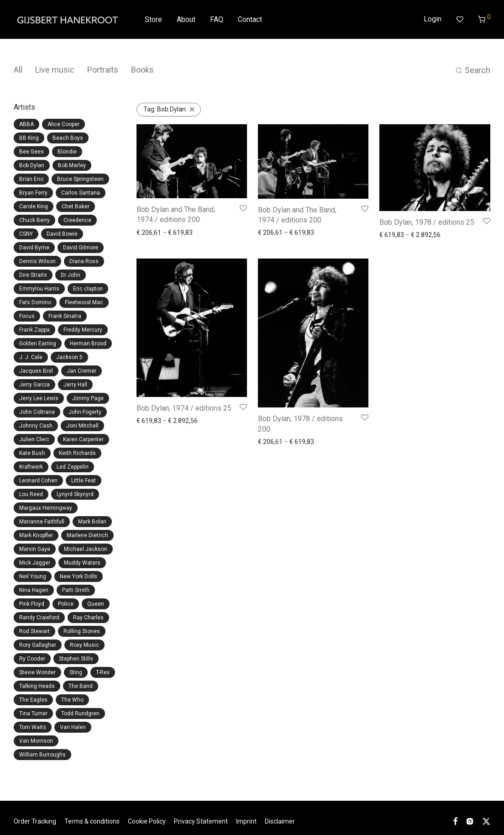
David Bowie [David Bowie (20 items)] (62, 234)
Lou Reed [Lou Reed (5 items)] (31, 494)
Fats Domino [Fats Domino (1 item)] (35, 302)
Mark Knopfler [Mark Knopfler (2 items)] (36, 535)
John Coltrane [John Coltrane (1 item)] (37, 412)
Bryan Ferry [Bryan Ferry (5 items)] (33, 193)
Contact (250, 19)
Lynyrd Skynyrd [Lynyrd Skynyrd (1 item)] (75, 494)
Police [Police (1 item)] (66, 604)
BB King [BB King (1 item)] (29, 138)
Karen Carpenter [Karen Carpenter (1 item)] (83, 439)
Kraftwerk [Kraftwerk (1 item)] (31, 467)
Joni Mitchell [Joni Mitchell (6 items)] (82, 426)
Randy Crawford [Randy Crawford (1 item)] (39, 618)
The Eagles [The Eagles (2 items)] (33, 700)
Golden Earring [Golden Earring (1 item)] (38, 344)
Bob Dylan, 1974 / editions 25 (184, 408)
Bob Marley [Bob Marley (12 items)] (72, 165)
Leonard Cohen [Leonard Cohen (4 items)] (38, 481)
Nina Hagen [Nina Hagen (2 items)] (34, 590)
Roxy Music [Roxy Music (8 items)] (84, 645)
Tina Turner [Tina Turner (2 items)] (33, 713)
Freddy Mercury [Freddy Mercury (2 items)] (83, 330)
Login (433, 19)
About (186, 19)
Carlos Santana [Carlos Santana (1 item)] (81, 193)
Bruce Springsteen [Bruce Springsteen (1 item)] (80, 179)
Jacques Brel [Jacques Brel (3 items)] (36, 371)
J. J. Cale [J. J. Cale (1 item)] (31, 357)
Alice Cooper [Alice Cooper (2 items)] (63, 124)
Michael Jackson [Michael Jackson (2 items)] (86, 549)
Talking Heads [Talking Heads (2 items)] (37, 686)
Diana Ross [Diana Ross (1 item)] (84, 261)
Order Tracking (35, 821)
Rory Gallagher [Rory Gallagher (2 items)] (38, 645)
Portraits (103, 70)
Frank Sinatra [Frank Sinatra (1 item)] (65, 316)
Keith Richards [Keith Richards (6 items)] (77, 453)
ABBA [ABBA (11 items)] (26, 124)
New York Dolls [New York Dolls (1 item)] (79, 576)
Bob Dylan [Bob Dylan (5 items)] (32, 165)
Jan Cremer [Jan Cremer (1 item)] (81, 371)
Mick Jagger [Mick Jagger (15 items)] (35, 563)
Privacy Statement (201, 821)
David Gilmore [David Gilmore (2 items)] (81, 248)
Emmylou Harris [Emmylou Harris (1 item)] (39, 289)
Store (153, 19)
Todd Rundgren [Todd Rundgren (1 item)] (80, 713)
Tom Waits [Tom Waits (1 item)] (33, 727)
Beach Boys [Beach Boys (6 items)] (68, 138)
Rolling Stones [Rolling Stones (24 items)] (82, 631)
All (18, 70)
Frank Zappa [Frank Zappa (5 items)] (34, 330)
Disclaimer (280, 821)
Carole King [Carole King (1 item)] (34, 206)
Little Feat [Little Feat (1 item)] (84, 481)
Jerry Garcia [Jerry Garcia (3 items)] (34, 385)
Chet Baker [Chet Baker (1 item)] (76, 206)
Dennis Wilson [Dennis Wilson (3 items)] (37, 261)
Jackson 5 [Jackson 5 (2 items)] (69, 357)
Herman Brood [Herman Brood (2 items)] (88, 344)
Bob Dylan (165, 109)
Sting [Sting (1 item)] (76, 672)
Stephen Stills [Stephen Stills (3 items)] (76, 659)
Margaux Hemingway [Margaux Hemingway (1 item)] (46, 508)
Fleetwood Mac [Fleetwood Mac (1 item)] (84, 302)
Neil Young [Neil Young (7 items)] (33, 576)
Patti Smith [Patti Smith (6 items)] (76, 590)
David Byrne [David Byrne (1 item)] (34, 248)
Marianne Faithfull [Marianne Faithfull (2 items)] (42, 522)
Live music (55, 70)
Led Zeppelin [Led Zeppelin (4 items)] (73, 467)
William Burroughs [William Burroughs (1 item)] (42, 755)
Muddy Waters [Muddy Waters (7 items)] (82, 563)
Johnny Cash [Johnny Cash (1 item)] (36, 426)
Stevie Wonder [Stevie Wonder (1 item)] (37, 672)
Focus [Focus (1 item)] (27, 316)
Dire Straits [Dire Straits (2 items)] (33, 275)
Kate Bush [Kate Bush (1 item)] (32, 453)
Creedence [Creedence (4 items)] (77, 220)
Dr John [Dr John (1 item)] (71, 275)
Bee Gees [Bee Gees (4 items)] (31, 152)
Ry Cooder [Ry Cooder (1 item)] (32, 659)
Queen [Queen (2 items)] (96, 604)
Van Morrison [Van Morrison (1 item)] (36, 741)
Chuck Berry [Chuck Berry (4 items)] (34, 220)
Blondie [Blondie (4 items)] (67, 152)
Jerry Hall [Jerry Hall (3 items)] (75, 385)
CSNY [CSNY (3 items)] (26, 234)
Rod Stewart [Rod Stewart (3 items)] (34, 631)
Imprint (246, 821)
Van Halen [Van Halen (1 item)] (73, 727)
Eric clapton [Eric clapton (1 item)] (88, 289)
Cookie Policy (147, 821)
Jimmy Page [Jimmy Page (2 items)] (88, 398)
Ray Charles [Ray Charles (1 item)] (88, 618)
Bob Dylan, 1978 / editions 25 (427, 222)
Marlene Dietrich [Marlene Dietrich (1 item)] (87, 535)
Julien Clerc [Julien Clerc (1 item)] (34, 439)
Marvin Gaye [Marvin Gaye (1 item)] (35, 549)
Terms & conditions (92, 821)
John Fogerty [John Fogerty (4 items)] (85, 412)
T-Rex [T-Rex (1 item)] (103, 672)
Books (142, 70)
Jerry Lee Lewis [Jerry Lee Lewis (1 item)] (39, 398)
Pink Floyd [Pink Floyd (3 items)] (32, 604)
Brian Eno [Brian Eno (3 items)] (31, 179)
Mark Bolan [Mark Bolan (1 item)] (92, 522)
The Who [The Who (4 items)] (72, 700)
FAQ (217, 19)
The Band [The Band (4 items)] (81, 686)
